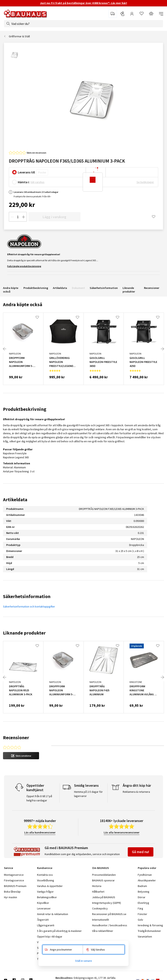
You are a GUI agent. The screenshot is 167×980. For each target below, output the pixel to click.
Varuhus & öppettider (50, 886)
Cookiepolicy (100, 908)
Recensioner (152, 288)
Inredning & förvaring (150, 925)
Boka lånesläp (12, 892)
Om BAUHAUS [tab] (101, 868)
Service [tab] (9, 868)
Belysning (144, 892)
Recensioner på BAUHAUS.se (109, 914)
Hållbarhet (98, 892)
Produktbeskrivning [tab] (25, 409)
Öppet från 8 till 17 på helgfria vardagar (39, 798)
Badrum (142, 886)
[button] (21, 756)
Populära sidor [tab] (147, 868)
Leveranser (44, 908)
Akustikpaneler (147, 880)
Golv (140, 920)
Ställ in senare (83, 961)
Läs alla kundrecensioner (40, 832)
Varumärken (145, 936)
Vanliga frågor (45, 892)
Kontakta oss (45, 875)
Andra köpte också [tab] (23, 304)
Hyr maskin (11, 897)
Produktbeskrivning (36, 288)
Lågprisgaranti (46, 925)
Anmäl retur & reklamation (53, 914)
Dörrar (142, 897)
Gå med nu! (141, 852)
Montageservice (14, 875)
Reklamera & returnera (136, 792)
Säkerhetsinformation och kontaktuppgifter (29, 606)
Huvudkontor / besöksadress (110, 925)
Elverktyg (143, 903)
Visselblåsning (46, 880)
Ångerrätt (43, 920)
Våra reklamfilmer (103, 931)
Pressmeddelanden (104, 875)
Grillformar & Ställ (19, 36)
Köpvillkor (43, 903)
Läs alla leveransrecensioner (122, 832)
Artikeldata (60, 288)
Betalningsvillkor (47, 897)
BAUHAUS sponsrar (103, 880)
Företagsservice (14, 880)
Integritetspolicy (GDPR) (107, 903)
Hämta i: (24, 182)
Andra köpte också (11, 290)
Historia (97, 886)
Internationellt (101, 920)
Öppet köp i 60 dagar (50, 936)
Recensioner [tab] (16, 738)
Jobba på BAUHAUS (104, 897)
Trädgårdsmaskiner (149, 931)
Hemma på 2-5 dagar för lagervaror (88, 794)
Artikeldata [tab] (15, 500)
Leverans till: (27, 172)
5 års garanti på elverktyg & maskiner (59, 931)
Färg (140, 908)
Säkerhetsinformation (104, 288)
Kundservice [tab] (45, 868)
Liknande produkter (129, 290)
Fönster (142, 914)
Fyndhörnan (145, 875)
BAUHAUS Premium (15, 886)
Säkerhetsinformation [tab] (27, 596)
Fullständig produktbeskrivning (24, 266)
